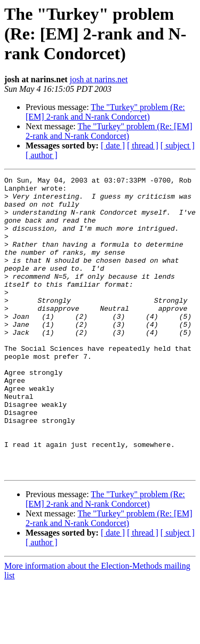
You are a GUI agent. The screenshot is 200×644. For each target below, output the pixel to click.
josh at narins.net (99, 79)
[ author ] (42, 155)
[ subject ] (178, 146)
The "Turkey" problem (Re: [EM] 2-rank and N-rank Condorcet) (105, 112)
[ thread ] (143, 146)
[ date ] (113, 146)
